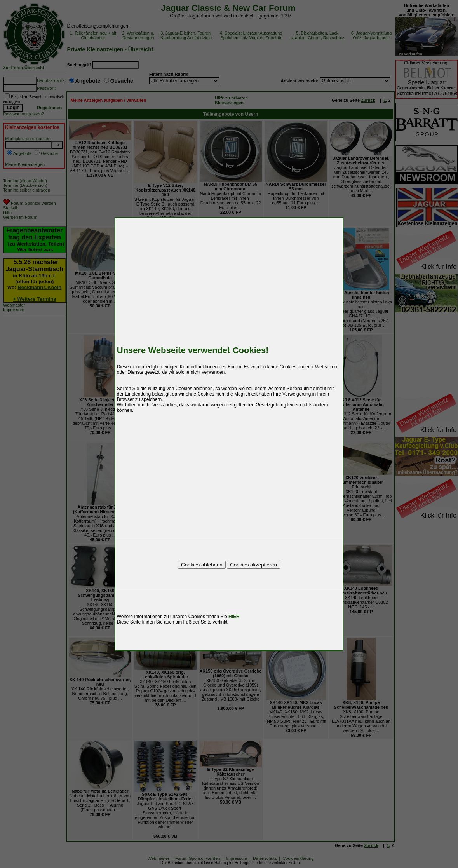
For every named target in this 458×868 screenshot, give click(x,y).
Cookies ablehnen (202, 565)
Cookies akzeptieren (253, 565)
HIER (234, 617)
